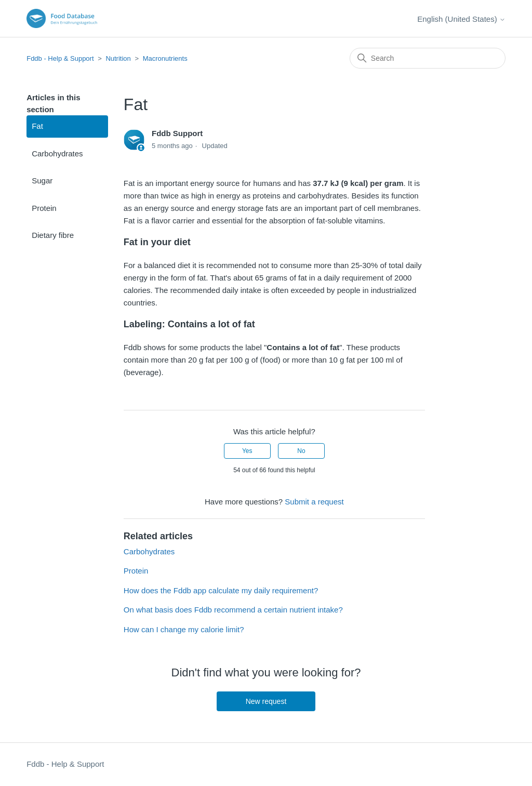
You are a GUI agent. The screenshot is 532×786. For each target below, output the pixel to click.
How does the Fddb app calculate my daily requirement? (221, 590)
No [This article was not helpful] (301, 451)
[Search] (428, 58)
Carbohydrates (57, 154)
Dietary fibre (53, 235)
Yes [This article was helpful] (247, 451)
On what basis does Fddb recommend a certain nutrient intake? (233, 610)
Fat (37, 126)
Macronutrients (165, 58)
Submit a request (314, 502)
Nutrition (118, 58)
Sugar (42, 181)
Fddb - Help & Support (60, 58)
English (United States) (461, 19)
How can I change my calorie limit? (184, 629)
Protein (44, 208)
